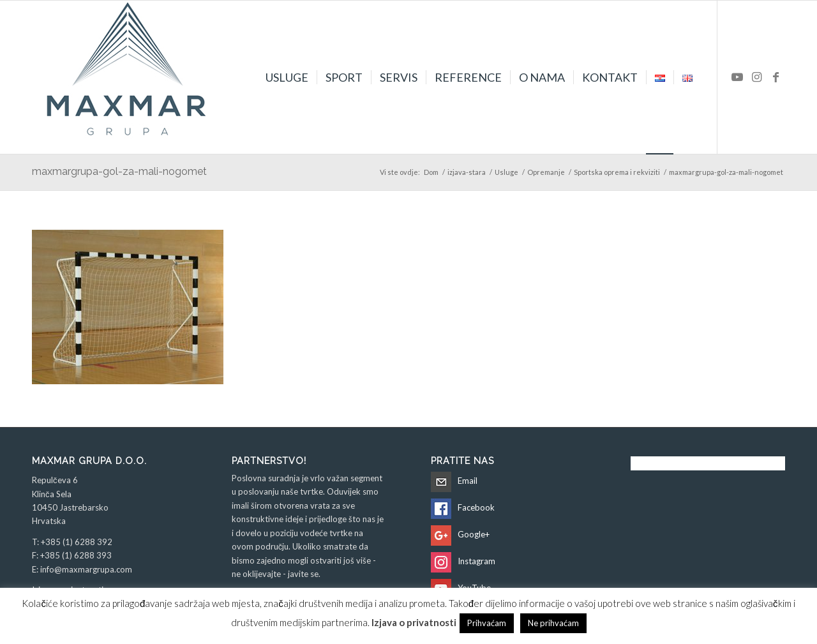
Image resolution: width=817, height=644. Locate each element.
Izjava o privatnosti (414, 622)
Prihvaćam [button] (487, 623)
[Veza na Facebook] (776, 77)
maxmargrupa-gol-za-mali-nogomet (119, 171)
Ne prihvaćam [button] (553, 623)
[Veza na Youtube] (737, 77)
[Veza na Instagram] (756, 77)
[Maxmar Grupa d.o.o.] (128, 77)
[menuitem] (287, 77)
